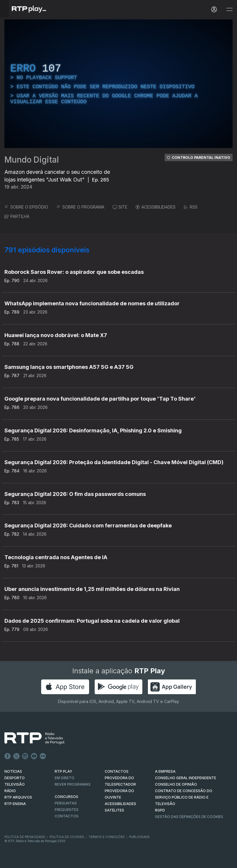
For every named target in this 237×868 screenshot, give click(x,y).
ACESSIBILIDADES (156, 207)
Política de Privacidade (25, 837)
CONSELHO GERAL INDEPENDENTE (186, 778)
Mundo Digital (32, 160)
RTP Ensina (15, 804)
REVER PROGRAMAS (73, 784)
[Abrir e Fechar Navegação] (229, 10)
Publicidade (139, 837)
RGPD (160, 810)
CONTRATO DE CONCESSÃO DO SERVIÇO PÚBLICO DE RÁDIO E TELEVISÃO (184, 797)
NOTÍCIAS (13, 771)
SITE (120, 207)
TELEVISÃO (15, 784)
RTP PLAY (64, 771)
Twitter (16, 756)
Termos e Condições (107, 837)
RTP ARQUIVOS (18, 797)
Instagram (25, 756)
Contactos (67, 816)
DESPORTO (15, 778)
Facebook (8, 756)
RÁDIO (10, 791)
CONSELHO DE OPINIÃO (176, 784)
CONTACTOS (117, 771)
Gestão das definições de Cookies (189, 817)
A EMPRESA (165, 771)
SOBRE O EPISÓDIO (26, 207)
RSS (191, 207)
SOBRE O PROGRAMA (80, 207)
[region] (118, 84)
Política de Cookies (67, 837)
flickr (43, 756)
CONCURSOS (66, 797)
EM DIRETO (65, 778)
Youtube (34, 756)
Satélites (114, 810)
